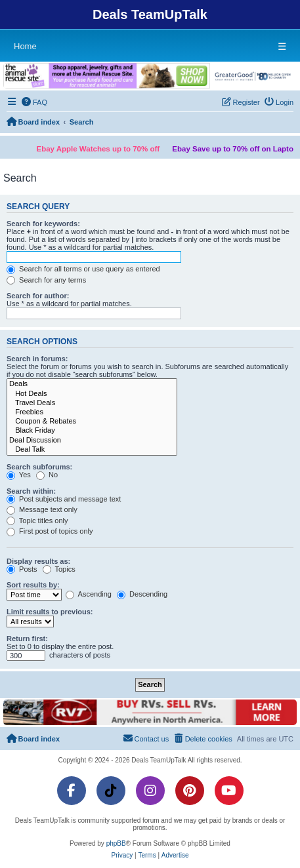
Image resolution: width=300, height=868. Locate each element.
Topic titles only (37, 521)
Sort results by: (33, 585)
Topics (59, 569)
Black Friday (92, 431)
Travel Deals (92, 403)
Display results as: (38, 561)
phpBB (116, 843)
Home (25, 46)
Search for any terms (46, 280)
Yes (19, 475)
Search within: (31, 491)
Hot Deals (92, 394)
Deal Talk (92, 450)
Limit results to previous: (50, 612)
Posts (22, 569)
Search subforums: (39, 467)
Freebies (92, 412)
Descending (142, 594)
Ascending (89, 594)
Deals (92, 384)
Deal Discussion (92, 441)
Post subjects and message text (64, 499)
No (47, 475)
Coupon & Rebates (92, 422)
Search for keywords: (43, 224)
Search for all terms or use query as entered (83, 269)
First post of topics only (50, 531)
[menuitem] (35, 102)
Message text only (42, 509)
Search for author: (38, 296)
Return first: (27, 639)
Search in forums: (37, 359)
